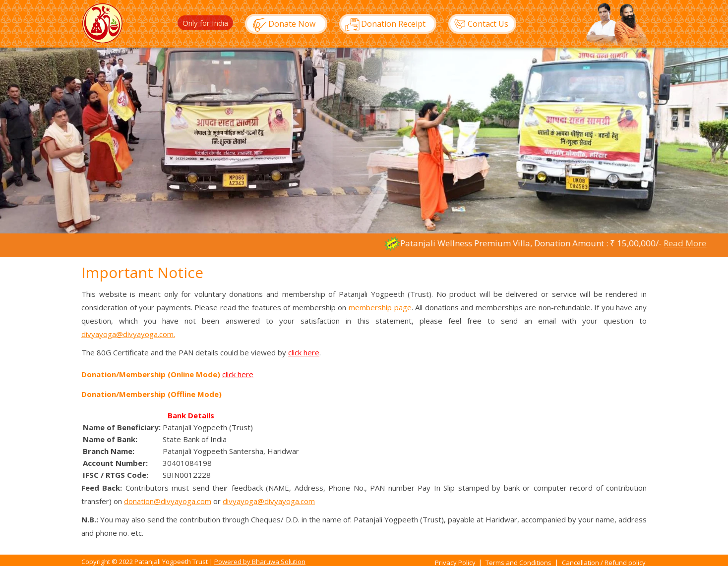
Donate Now (281, 25)
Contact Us (479, 24)
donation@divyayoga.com (168, 501)
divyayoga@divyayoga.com (269, 501)
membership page (380, 307)
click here (304, 352)
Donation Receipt (383, 25)
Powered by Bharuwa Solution (260, 562)
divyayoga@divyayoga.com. (128, 334)
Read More (699, 243)
